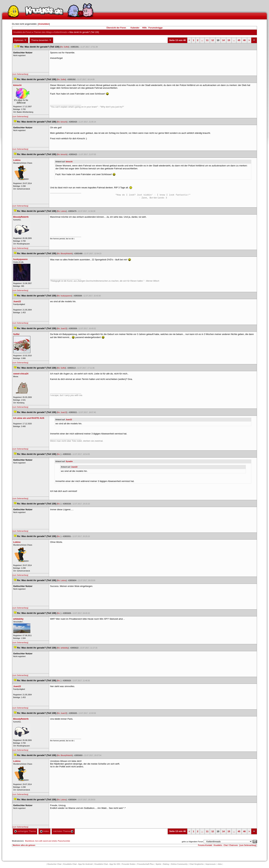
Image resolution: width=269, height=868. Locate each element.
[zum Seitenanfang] (20, 74)
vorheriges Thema (25, 831)
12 (213, 40)
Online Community (179, 864)
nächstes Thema (63, 831)
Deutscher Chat (54, 864)
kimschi (69, 162)
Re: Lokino (62, 211)
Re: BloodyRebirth (65, 253)
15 (229, 40)
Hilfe (144, 28)
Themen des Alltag (43, 32)
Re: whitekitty (63, 648)
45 (239, 40)
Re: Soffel (65, 47)
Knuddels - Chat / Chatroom (226, 845)
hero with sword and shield (46, 841)
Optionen (21, 40)
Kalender (135, 28)
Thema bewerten (41, 40)
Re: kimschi (62, 122)
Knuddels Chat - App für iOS (107, 864)
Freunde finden (129, 864)
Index (44, 831)
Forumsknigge (156, 28)
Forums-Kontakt (205, 845)
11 (207, 40)
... (202, 40)
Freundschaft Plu (145, 864)
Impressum (211, 864)
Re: (59, 454)
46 (244, 40)
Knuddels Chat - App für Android (78, 864)
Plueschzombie (64, 841)
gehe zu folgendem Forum (192, 842)
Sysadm (69, 461)
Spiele (158, 864)
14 (223, 40)
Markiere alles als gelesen (24, 845)
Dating (166, 864)
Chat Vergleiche (197, 864)
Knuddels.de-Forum (23, 32)
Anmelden (44, 24)
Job (220, 864)
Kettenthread (61, 32)
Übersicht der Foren (116, 28)
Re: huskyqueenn (64, 296)
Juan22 (69, 420)
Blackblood (30, 841)
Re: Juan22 (62, 328)
